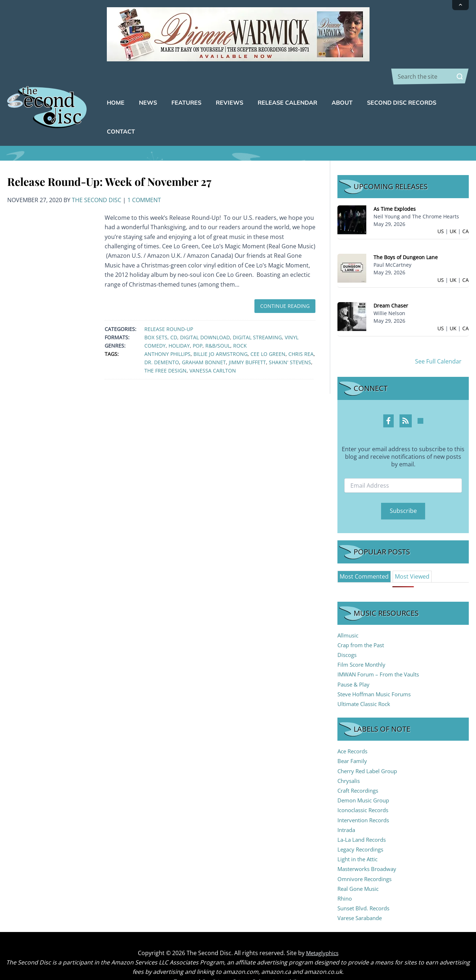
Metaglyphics (322, 931)
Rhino (345, 876)
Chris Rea (301, 332)
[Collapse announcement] (460, 5)
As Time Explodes (395, 186)
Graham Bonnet (204, 340)
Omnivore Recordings (367, 857)
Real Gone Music (360, 866)
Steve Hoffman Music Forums (377, 672)
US (441, 209)
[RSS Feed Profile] (406, 398)
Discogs (348, 632)
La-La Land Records (364, 817)
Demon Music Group (366, 778)
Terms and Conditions (199, 959)
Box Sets (156, 315)
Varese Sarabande (362, 896)
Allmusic (349, 613)
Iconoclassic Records (366, 788)
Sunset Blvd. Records (366, 886)
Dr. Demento (162, 340)
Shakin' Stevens (290, 340)
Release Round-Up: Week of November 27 (109, 159)
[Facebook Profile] (388, 398)
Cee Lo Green (268, 332)
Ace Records (354, 729)
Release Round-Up (169, 307)
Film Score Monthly (363, 642)
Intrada (347, 807)
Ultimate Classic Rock (366, 681)
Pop (198, 323)
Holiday (179, 323)
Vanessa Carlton (213, 348)
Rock (240, 323)
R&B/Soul (218, 323)
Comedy (155, 323)
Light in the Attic (359, 837)
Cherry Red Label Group (370, 749)
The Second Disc (97, 178)
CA (466, 209)
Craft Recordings (360, 768)
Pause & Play (355, 662)
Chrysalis (350, 758)
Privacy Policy (252, 959)
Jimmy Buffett (247, 340)
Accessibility (291, 959)
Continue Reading (285, 284)
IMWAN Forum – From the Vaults (382, 652)
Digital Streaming (257, 315)
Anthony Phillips (167, 332)
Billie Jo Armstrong (220, 332)
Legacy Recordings (363, 827)
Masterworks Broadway (369, 846)
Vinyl (292, 315)
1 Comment (144, 178)
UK (453, 209)
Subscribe (403, 488)
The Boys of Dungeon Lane (406, 235)
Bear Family (353, 739)
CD (174, 315)
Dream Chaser (391, 283)
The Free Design (165, 348)
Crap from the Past (363, 623)
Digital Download (205, 315)
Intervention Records (366, 798)
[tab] (364, 554)
